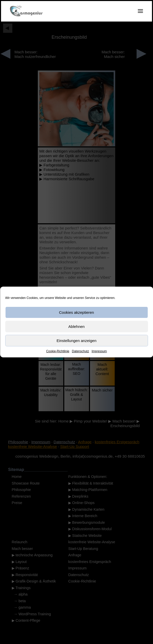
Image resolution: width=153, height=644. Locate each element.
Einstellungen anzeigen (76, 341)
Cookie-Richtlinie (58, 351)
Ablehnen (76, 326)
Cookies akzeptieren (77, 312)
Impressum (99, 351)
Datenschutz (81, 351)
